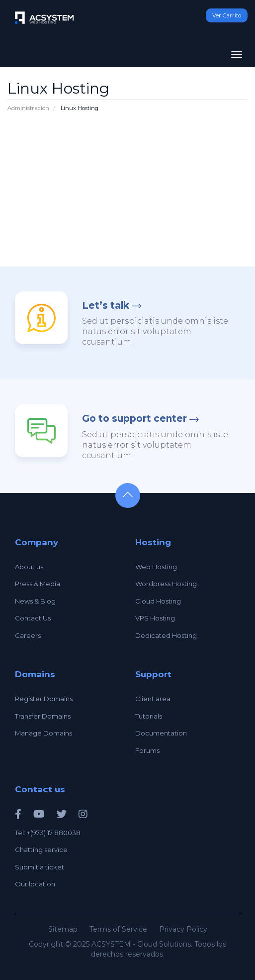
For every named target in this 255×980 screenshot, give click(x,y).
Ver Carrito (227, 15)
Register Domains (44, 699)
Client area (153, 699)
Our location (35, 884)
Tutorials (149, 716)
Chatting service (41, 850)
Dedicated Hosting (166, 635)
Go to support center (134, 419)
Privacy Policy (183, 929)
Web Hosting (156, 567)
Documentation (161, 733)
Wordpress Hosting (166, 584)
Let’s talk (106, 306)
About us (29, 567)
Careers (28, 635)
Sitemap (63, 929)
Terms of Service (118, 929)
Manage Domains (43, 733)
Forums (147, 750)
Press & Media (38, 584)
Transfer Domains (43, 716)
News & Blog (35, 601)
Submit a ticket (40, 867)
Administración (28, 108)
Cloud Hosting (158, 601)
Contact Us (33, 618)
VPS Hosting (155, 618)
